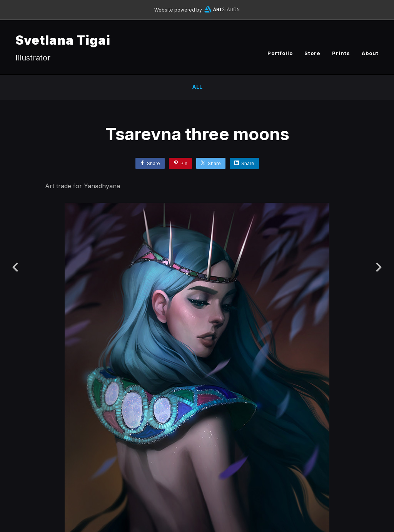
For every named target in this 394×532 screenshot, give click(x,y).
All (197, 87)
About (370, 53)
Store (312, 53)
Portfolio (280, 53)
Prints (341, 53)
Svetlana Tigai (63, 40)
